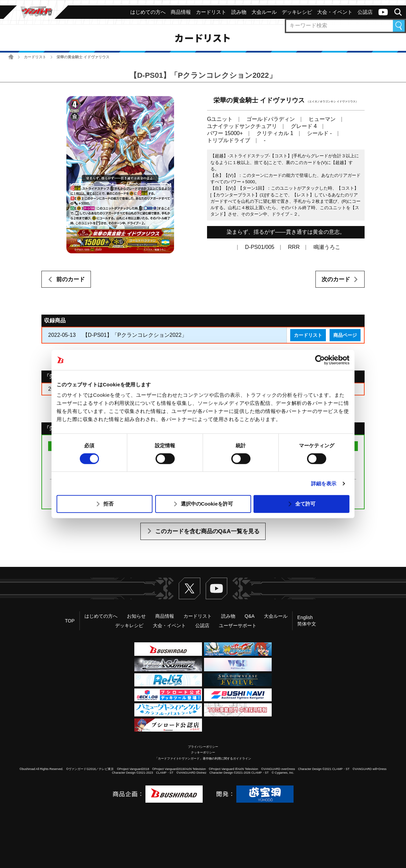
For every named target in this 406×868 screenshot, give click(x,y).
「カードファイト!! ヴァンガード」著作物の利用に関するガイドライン (203, 759)
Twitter (190, 588)
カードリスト (35, 57)
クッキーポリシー (203, 752)
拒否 (108, 504)
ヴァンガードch (383, 12)
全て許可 (305, 504)
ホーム (11, 57)
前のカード (71, 279)
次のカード (336, 279)
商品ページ (345, 335)
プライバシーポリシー (203, 747)
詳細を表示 (324, 484)
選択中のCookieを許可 (207, 504)
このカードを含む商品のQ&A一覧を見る (207, 531)
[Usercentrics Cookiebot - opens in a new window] (320, 360)
